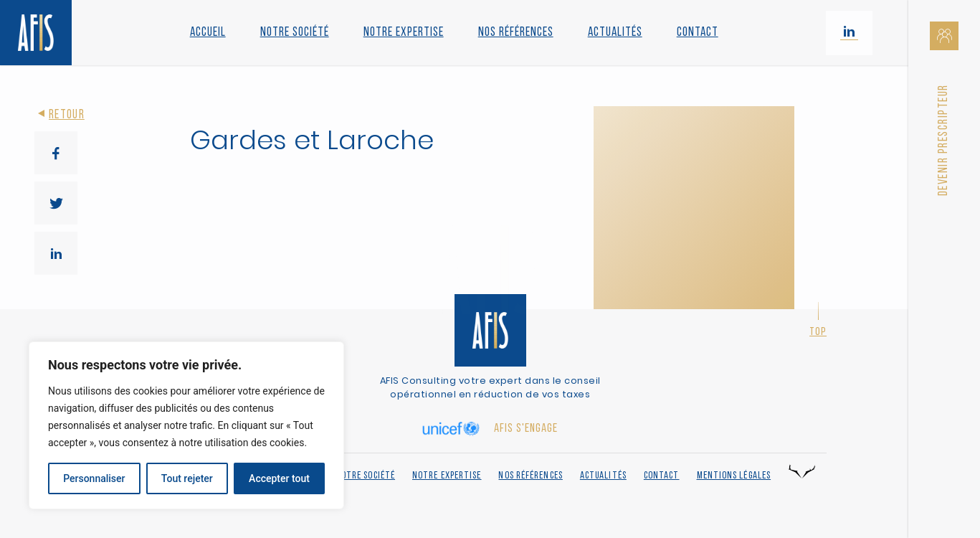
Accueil (208, 33)
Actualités (615, 33)
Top (818, 332)
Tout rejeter (187, 478)
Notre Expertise (404, 33)
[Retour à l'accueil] (36, 33)
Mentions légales (734, 476)
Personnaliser (94, 478)
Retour (60, 115)
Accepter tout (279, 478)
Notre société (295, 33)
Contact (698, 33)
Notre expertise (447, 476)
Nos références (516, 33)
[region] (186, 425)
